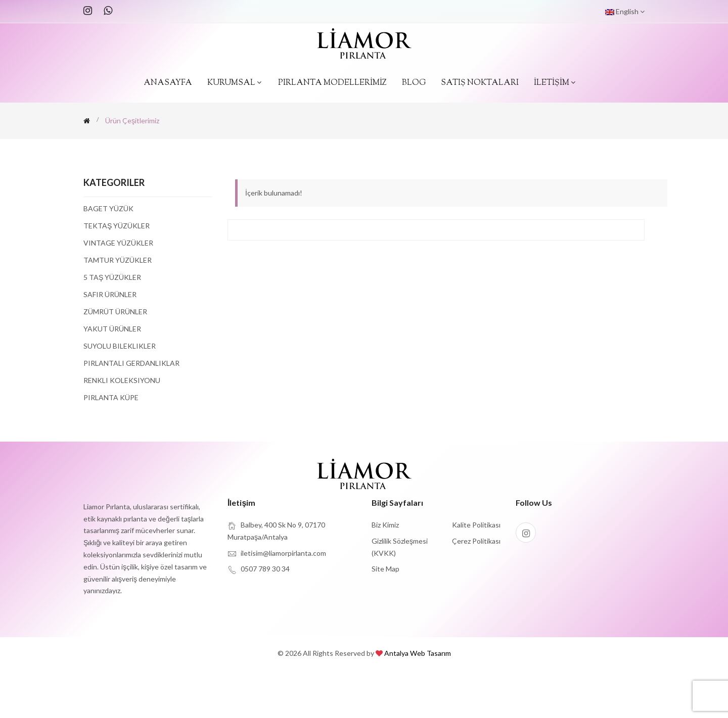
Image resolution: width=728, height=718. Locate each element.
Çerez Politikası (476, 541)
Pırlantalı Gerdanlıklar (131, 363)
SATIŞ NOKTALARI (480, 83)
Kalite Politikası (476, 525)
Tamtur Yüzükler (118, 260)
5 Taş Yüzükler (112, 277)
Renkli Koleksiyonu (122, 380)
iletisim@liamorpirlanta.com (283, 553)
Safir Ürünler (110, 294)
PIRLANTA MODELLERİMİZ (332, 83)
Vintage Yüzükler (118, 243)
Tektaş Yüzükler (117, 226)
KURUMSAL (235, 83)
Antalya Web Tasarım (418, 653)
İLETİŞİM (555, 83)
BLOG (414, 83)
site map (385, 569)
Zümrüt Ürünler (115, 312)
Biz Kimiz (385, 525)
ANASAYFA (168, 83)
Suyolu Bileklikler (120, 346)
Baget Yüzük (108, 209)
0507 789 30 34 (265, 569)
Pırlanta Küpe (111, 397)
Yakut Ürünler (112, 329)
